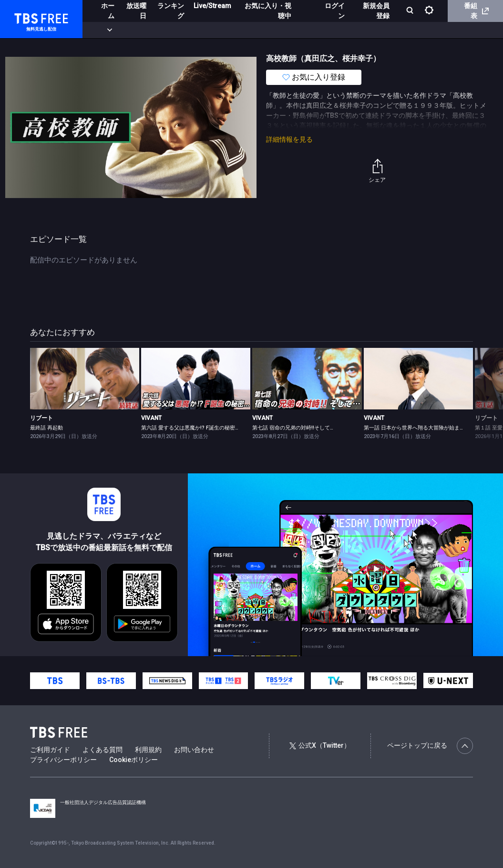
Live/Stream (212, 6)
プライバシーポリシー (63, 760)
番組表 (476, 11)
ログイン (335, 11)
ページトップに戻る (430, 746)
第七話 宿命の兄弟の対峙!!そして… (293, 428)
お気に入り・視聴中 (268, 11)
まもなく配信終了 (146, 30)
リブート (41, 418)
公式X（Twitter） (320, 745)
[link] (85, 379)
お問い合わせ (194, 750)
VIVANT (151, 418)
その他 (378, 30)
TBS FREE (25, 17)
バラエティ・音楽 (238, 30)
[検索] (411, 11)
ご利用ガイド (50, 750)
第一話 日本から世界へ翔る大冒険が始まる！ (417, 428)
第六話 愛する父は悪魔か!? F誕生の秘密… (190, 428)
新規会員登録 (376, 11)
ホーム (108, 11)
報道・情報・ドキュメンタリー (315, 30)
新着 (103, 30)
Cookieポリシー (133, 760)
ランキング (171, 11)
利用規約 (148, 750)
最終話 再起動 (46, 428)
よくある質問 (103, 750)
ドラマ (192, 30)
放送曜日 (136, 11)
